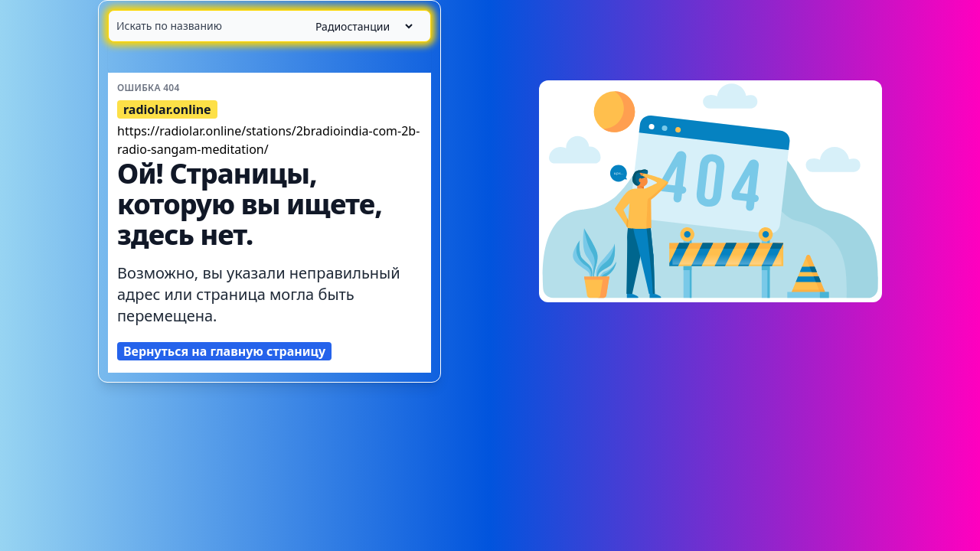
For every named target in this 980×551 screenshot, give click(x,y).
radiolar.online (167, 109)
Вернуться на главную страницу (224, 351)
